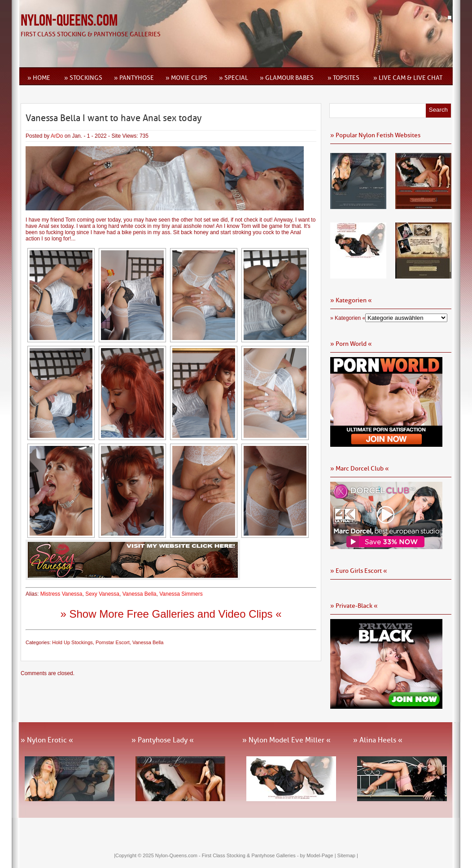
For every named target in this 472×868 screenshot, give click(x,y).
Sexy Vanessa (102, 594)
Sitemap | (348, 855)
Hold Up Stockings (72, 642)
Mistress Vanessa (61, 594)
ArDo (57, 136)
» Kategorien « (348, 318)
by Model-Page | (319, 855)
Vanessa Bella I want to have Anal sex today (114, 118)
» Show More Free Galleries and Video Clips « (171, 614)
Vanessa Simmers (181, 594)
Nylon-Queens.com (69, 21)
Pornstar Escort (113, 642)
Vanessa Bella (140, 594)
